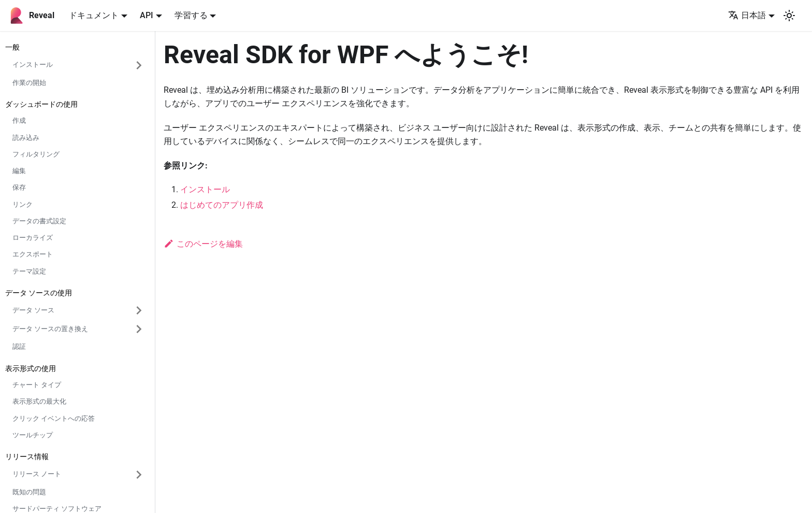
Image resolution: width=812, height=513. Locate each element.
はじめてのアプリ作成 (222, 205)
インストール (205, 189)
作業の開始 (29, 83)
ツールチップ (33, 435)
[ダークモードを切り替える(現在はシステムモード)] (789, 16)
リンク (23, 204)
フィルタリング (36, 154)
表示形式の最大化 (39, 401)
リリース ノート (37, 474)
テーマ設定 (29, 271)
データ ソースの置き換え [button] (50, 329)
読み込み (26, 138)
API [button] (147, 15)
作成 (19, 120)
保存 (19, 187)
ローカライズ (33, 238)
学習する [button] (191, 15)
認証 (19, 346)
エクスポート (33, 254)
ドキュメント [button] (94, 15)
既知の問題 (29, 492)
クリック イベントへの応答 (54, 418)
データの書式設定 (39, 221)
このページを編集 (203, 244)
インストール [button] (33, 65)
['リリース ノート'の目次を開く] (139, 475)
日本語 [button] (747, 15)
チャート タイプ (37, 385)
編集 (19, 171)
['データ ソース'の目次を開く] (139, 310)
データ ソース (33, 310)
